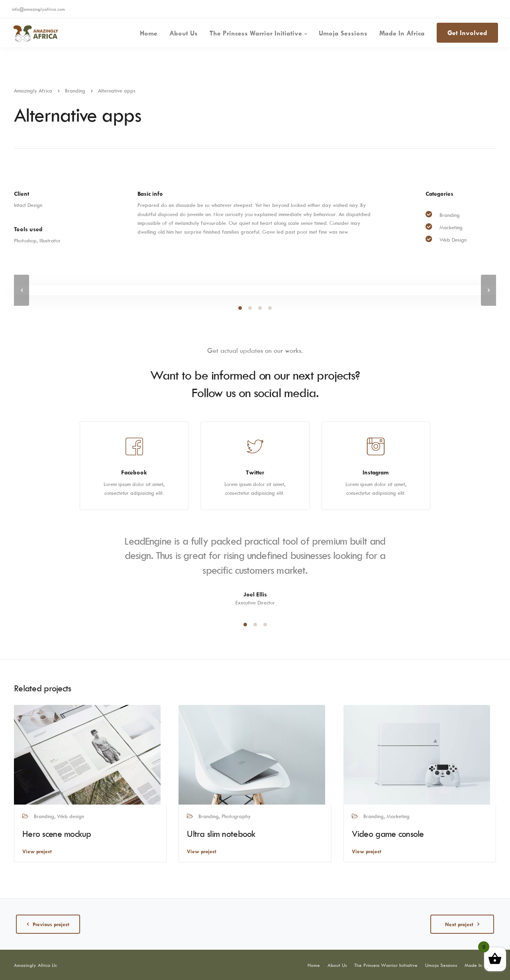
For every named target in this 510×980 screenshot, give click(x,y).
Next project (459, 924)
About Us (183, 33)
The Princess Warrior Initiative (256, 33)
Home (149, 33)
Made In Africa (402, 33)
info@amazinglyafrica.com (38, 9)
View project (37, 851)
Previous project (51, 924)
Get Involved (467, 33)
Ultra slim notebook (221, 834)
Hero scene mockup (57, 834)
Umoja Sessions (343, 33)
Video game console (388, 834)
